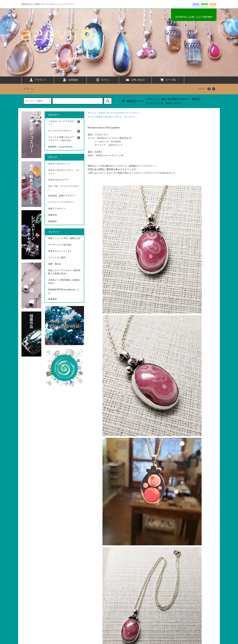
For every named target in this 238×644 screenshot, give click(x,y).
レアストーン (153, 99)
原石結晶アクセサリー (178, 99)
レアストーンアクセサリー (61, 202)
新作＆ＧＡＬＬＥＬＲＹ (61, 251)
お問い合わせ (135, 80)
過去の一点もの (173, 103)
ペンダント (134, 113)
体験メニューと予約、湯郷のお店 (64, 238)
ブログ (201, 89)
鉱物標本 (53, 221)
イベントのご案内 (57, 258)
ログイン (103, 80)
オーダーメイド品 (155, 103)
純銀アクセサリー (57, 209)
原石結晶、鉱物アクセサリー (62, 196)
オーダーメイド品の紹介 (60, 245)
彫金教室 (53, 299)
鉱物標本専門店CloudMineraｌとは (64, 291)
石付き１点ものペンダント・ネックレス (116, 117)
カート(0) (168, 80)
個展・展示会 (55, 264)
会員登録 (70, 80)
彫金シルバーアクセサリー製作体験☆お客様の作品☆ (64, 272)
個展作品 (196, 99)
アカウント (38, 80)
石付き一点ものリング (59, 164)
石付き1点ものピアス (59, 180)
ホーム (28, 89)
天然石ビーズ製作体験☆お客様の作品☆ (64, 282)
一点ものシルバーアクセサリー (111, 113)
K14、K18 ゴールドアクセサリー (64, 188)
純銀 (163, 99)
